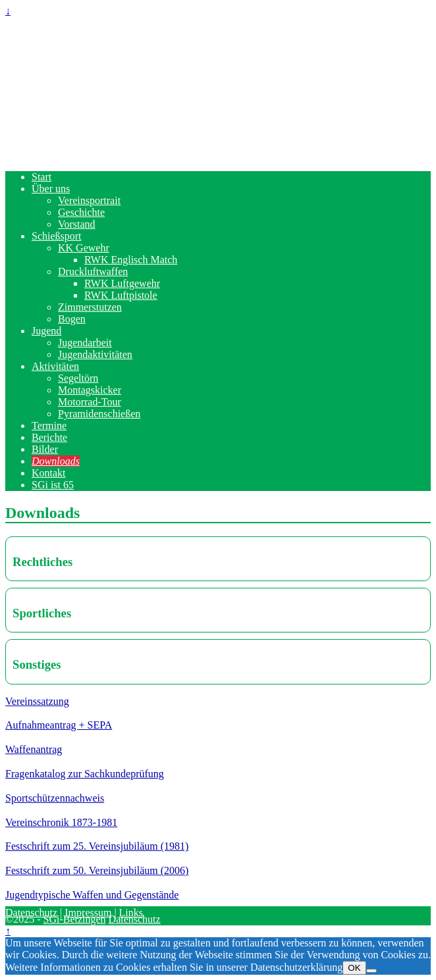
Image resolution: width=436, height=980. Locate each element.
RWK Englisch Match (131, 260)
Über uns (51, 189)
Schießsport (57, 236)
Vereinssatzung (37, 701)
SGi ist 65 (53, 485)
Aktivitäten (55, 366)
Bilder (45, 449)
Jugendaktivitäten (95, 354)
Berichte (49, 437)
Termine (49, 426)
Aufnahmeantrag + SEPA (59, 725)
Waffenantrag (34, 749)
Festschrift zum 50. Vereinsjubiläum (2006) (97, 870)
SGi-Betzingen (74, 919)
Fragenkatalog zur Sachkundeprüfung (85, 774)
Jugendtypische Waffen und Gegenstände (92, 895)
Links (131, 913)
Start (41, 177)
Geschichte (81, 212)
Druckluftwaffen (93, 271)
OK (354, 968)
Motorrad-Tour (90, 402)
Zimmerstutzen (90, 307)
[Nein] (371, 971)
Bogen (72, 319)
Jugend (46, 331)
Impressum (88, 913)
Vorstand (77, 224)
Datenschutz (31, 913)
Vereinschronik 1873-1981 (61, 822)
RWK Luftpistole (121, 295)
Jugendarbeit (85, 343)
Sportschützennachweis (55, 798)
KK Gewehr (84, 248)
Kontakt (49, 473)
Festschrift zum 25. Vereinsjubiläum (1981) (97, 846)
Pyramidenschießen (99, 414)
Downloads (56, 461)
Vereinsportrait (89, 200)
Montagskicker (90, 390)
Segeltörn (78, 378)
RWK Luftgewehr (122, 283)
